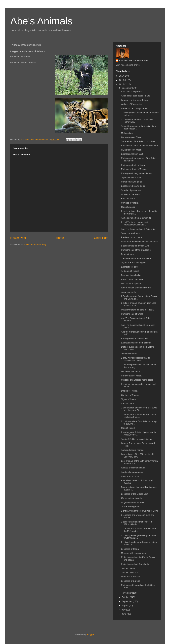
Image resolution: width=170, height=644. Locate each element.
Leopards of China (130, 549)
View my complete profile (128, 65)
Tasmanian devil (129, 354)
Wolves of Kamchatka (131, 104)
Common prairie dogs (131, 182)
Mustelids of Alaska (130, 194)
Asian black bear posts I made (135, 96)
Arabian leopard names (132, 450)
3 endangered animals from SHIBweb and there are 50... (139, 409)
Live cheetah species (131, 284)
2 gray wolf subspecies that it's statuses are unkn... (136, 359)
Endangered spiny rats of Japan (136, 173)
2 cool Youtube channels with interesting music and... (135, 224)
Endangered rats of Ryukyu (134, 169)
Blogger (91, 634)
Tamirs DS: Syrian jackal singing (136, 439)
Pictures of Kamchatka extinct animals (139, 242)
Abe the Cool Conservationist (134, 60)
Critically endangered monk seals (137, 380)
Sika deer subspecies (131, 92)
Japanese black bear (131, 178)
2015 (122, 84)
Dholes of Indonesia (131, 371)
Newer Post (18, 238)
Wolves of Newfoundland (133, 468)
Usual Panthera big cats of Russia (137, 310)
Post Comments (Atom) (35, 245)
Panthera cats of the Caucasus (136, 250)
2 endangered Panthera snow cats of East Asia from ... (139, 416)
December (127, 88)
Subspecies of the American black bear (140, 146)
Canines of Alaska (130, 203)
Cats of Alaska (128, 207)
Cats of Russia (128, 428)
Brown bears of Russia (132, 279)
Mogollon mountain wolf (132, 502)
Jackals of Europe (130, 572)
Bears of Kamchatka (131, 275)
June (124, 614)
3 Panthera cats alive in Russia (136, 258)
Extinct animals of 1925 (132, 154)
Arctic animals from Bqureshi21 (136, 218)
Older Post (101, 238)
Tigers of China (128, 399)
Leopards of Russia (130, 577)
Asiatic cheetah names (132, 472)
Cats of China (128, 403)
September (127, 601)
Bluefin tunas (127, 254)
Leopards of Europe (130, 581)
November (127, 593)
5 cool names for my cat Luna (135, 246)
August (125, 605)
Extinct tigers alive (130, 267)
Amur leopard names (131, 476)
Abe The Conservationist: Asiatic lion (139, 229)
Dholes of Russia (129, 391)
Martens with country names (135, 553)
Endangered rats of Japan (133, 165)
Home (60, 238)
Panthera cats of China (132, 314)
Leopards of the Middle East (134, 494)
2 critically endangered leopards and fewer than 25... (138, 537)
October (126, 597)
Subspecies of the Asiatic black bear (138, 141)
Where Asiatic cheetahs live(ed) (136, 288)
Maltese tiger (127, 133)
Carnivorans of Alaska (131, 137)
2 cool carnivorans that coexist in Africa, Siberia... (137, 523)
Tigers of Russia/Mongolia (133, 262)
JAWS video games (130, 506)
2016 (122, 80)
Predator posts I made (132, 237)
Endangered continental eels (135, 338)
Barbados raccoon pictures (134, 108)
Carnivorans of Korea (131, 376)
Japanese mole (128, 292)
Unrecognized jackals (131, 498)
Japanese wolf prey (130, 233)
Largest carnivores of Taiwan (135, 100)
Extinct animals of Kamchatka (135, 564)
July (124, 610)
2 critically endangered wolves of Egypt (140, 511)
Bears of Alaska (128, 199)
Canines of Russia (130, 395)
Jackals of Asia (128, 568)
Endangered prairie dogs (133, 186)
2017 (122, 76)
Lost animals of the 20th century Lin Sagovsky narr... (138, 455)
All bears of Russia (130, 271)
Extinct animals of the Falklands (136, 343)
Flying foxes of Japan (131, 150)
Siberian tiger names (131, 190)
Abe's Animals (41, 21)
